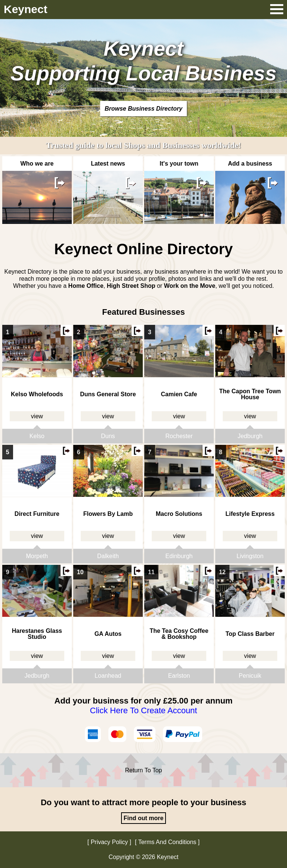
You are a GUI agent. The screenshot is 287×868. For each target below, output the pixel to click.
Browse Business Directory (143, 109)
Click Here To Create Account (144, 710)
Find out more (144, 818)
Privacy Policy (109, 842)
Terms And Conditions (167, 842)
